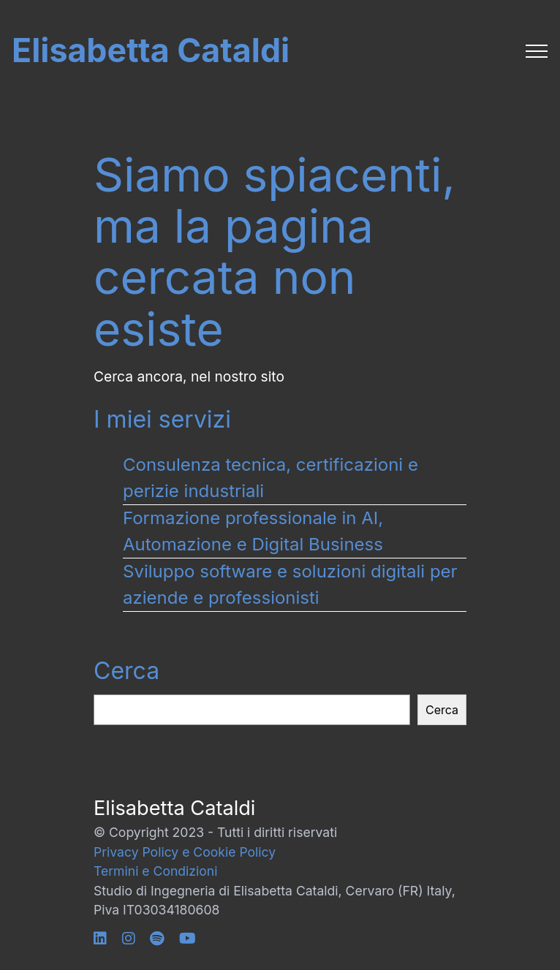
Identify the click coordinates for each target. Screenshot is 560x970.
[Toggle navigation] (537, 51)
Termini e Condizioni (155, 871)
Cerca (126, 671)
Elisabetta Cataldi (151, 51)
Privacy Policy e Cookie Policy (185, 852)
